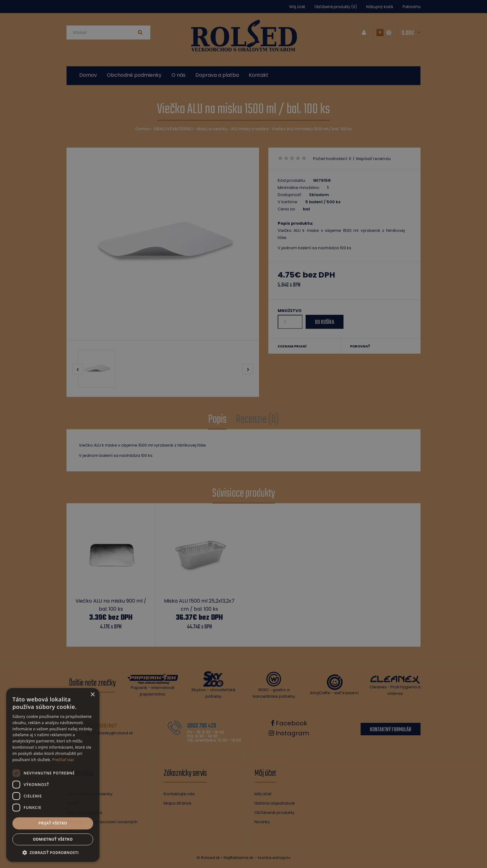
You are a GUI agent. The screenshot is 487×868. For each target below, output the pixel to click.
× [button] (92, 695)
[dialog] (243, 434)
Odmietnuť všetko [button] (53, 839)
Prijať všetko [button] (53, 823)
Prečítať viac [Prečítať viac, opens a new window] (63, 760)
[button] (53, 852)
